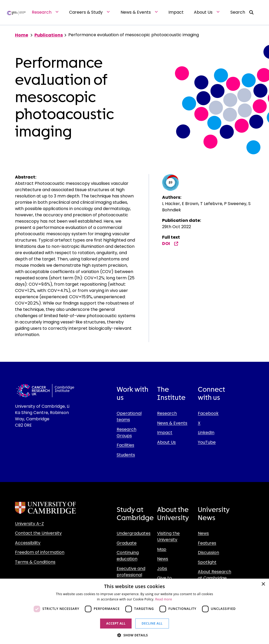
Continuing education (128, 556)
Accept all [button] (116, 623)
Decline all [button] (152, 623)
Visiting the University (168, 536)
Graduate (127, 543)
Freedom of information (40, 552)
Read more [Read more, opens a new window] (164, 599)
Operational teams (129, 417)
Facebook (208, 413)
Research (167, 413)
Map (162, 549)
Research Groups (126, 433)
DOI (170, 244)
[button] (134, 635)
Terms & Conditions (35, 562)
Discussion (208, 553)
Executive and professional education (131, 575)
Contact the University (38, 533)
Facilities (125, 445)
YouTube (207, 442)
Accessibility (28, 543)
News (163, 559)
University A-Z (29, 524)
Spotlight (207, 562)
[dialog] (134, 611)
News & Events (172, 423)
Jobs (162, 569)
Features (207, 543)
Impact (165, 433)
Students (126, 455)
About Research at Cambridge (214, 575)
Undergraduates (134, 533)
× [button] (263, 584)
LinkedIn (206, 433)
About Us (166, 442)
